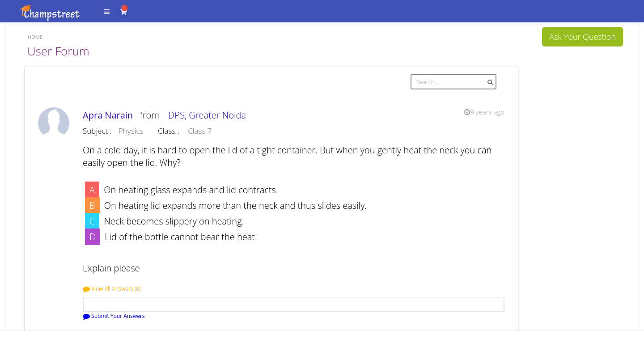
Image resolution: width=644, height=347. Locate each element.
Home (35, 37)
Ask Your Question (583, 37)
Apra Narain (110, 115)
